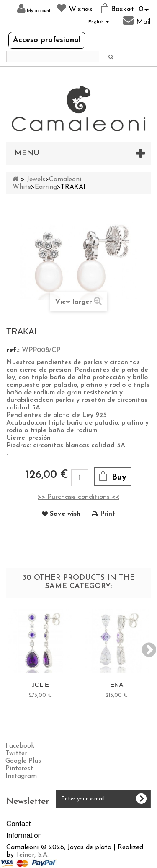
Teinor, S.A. (32, 855)
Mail (137, 21)
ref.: (13, 350)
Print (108, 514)
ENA (117, 684)
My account (34, 9)
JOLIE (40, 684)
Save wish (65, 514)
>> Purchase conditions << (78, 497)
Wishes (75, 8)
